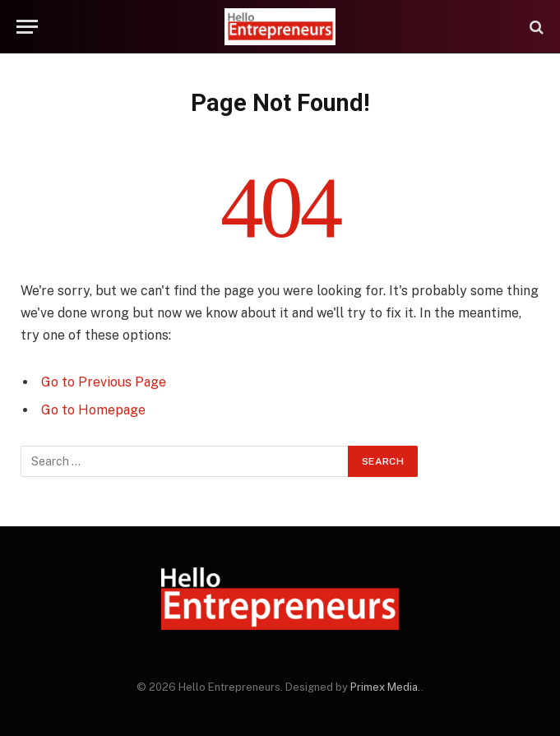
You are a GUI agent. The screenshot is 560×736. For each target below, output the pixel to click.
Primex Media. (386, 687)
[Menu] (27, 27)
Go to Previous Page (104, 382)
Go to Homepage (93, 410)
